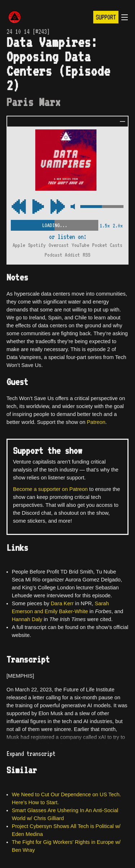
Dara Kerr (62, 603)
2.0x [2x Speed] (118, 226)
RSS (87, 255)
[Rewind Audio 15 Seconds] (58, 207)
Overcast (59, 245)
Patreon (96, 422)
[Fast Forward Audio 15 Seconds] (19, 207)
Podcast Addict (62, 255)
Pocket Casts (107, 245)
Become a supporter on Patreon (50, 489)
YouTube (80, 245)
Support (106, 17)
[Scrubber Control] (55, 224)
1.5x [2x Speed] (105, 226)
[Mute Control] (73, 207)
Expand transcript (31, 754)
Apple (19, 245)
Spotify (37, 245)
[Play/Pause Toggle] (38, 207)
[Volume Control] (102, 207)
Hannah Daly (27, 619)
